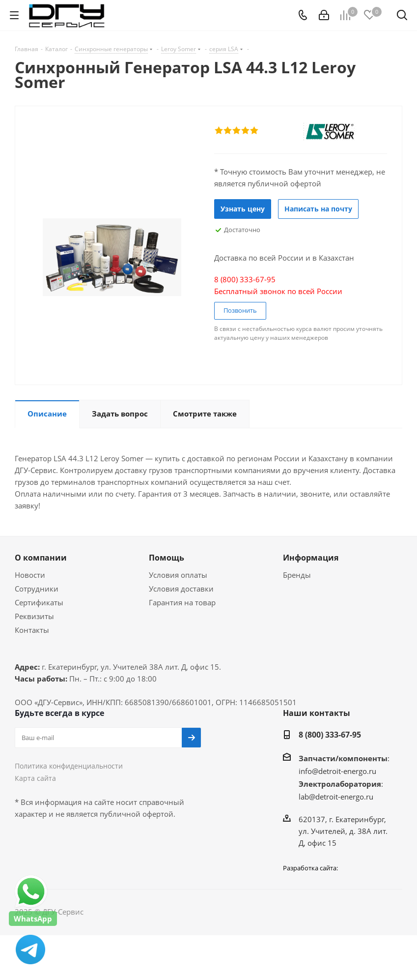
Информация (311, 558)
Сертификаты (39, 602)
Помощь (167, 558)
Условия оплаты (178, 575)
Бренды (297, 575)
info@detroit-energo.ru (337, 771)
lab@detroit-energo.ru (336, 797)
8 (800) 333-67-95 (330, 735)
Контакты (32, 630)
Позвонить (240, 310)
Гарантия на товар (182, 602)
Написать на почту (318, 209)
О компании (41, 558)
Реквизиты (34, 616)
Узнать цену (243, 209)
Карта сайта (35, 778)
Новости (30, 575)
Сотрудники (37, 589)
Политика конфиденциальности (69, 766)
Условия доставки (181, 589)
